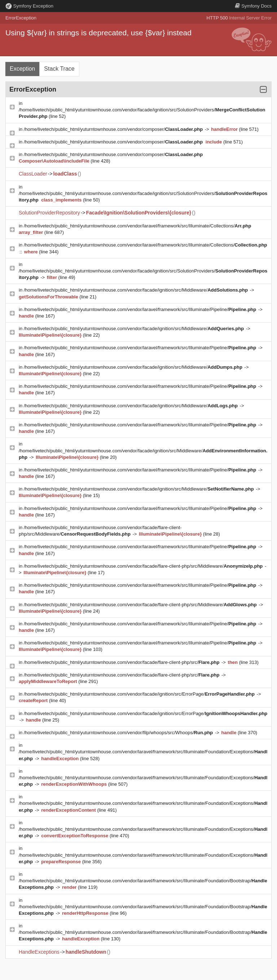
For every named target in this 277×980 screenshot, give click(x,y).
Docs (253, 6)
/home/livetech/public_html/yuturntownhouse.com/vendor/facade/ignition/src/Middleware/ (137, 290)
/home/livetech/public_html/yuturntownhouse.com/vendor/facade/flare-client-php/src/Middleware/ (144, 566)
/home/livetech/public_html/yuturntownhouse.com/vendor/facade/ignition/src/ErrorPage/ (140, 694)
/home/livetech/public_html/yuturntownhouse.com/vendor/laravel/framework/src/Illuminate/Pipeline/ (141, 309)
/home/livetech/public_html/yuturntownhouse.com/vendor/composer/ (114, 129)
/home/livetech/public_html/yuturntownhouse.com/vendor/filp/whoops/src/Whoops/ (119, 733)
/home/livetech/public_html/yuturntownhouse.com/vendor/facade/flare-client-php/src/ (122, 662)
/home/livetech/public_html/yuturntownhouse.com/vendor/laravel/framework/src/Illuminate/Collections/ (138, 226)
